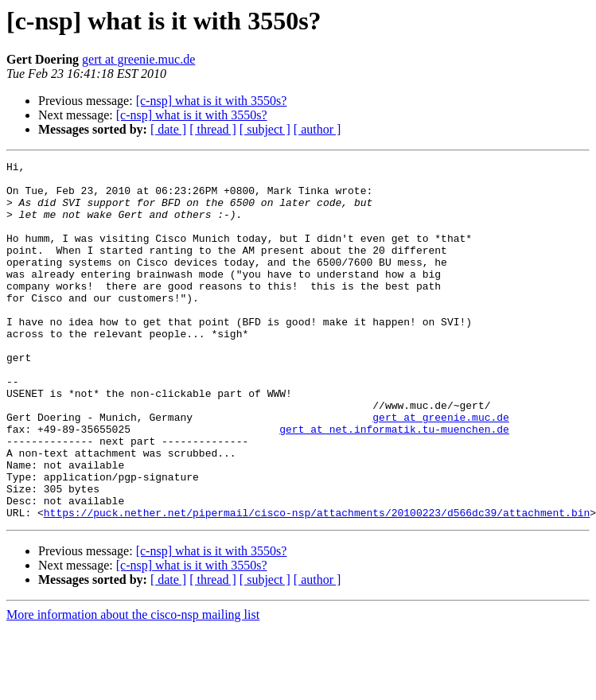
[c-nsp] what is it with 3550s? (212, 101)
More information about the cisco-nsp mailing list (133, 686)
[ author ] (317, 129)
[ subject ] (265, 129)
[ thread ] (213, 129)
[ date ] (168, 129)
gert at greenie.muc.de (138, 59)
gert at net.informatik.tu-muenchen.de (394, 484)
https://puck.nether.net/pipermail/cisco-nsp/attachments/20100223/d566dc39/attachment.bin (317, 584)
